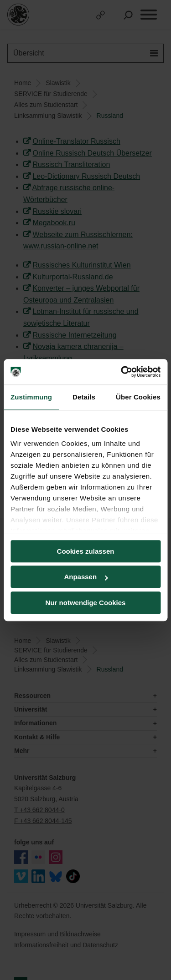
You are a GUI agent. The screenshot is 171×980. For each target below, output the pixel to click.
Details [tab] (84, 397)
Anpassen (86, 577)
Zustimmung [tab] (31, 397)
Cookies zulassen (86, 551)
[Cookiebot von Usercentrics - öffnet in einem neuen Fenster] (122, 372)
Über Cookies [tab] (138, 397)
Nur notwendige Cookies (86, 603)
